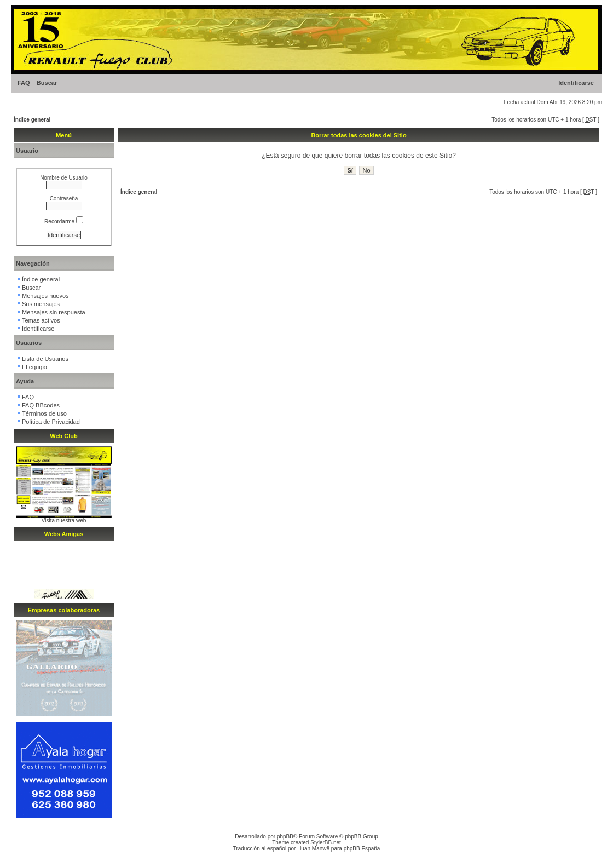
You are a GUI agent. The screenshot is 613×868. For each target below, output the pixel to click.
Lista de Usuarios (45, 359)
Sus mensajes (41, 304)
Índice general (32, 120)
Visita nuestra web (64, 521)
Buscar (47, 83)
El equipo (34, 367)
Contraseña (64, 199)
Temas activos (41, 320)
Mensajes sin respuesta (54, 312)
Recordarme (64, 222)
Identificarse (576, 83)
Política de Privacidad (51, 422)
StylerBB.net (326, 843)
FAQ (24, 83)
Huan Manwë (313, 849)
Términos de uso (44, 413)
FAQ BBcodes (41, 405)
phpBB (285, 837)
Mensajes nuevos (45, 296)
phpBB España (362, 849)
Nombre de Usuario (64, 178)
